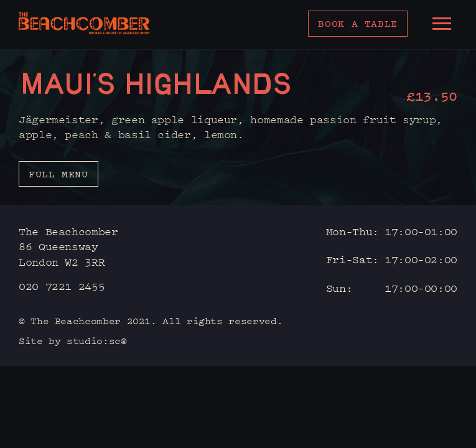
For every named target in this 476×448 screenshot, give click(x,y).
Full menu (58, 174)
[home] (84, 23)
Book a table (358, 23)
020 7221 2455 (62, 286)
